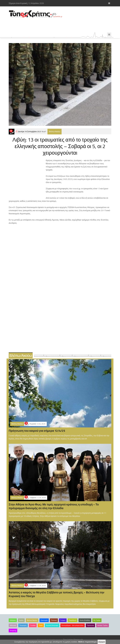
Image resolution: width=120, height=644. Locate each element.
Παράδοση (73, 620)
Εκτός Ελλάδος (85, 620)
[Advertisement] (61, 25)
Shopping (13, 631)
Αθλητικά (13, 625)
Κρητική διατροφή (52, 625)
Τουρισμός (23, 625)
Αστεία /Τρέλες (103, 625)
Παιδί (41, 625)
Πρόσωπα (90, 625)
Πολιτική (54, 620)
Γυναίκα (33, 625)
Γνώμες (63, 620)
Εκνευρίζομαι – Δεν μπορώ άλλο (73, 625)
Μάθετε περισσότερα (87, 642)
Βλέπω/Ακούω (54, 132)
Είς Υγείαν (97, 620)
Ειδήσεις (13, 620)
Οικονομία (44, 620)
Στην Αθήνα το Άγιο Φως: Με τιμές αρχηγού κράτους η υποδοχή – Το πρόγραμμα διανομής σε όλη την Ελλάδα (54, 506)
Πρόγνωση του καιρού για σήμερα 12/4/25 (37, 431)
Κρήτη (21, 620)
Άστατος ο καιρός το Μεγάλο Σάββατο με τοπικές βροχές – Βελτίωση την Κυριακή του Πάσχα (57, 594)
